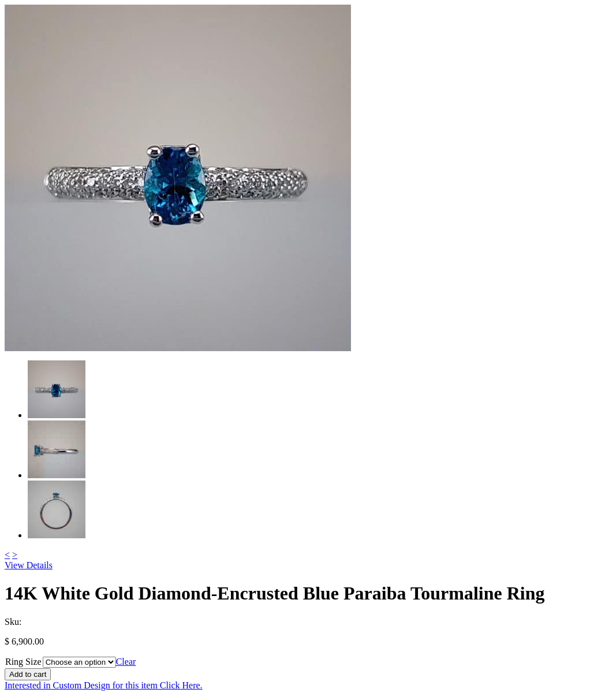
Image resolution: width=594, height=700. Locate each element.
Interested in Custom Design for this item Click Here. (104, 685)
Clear (126, 662)
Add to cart (28, 674)
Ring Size (23, 662)
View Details (29, 565)
